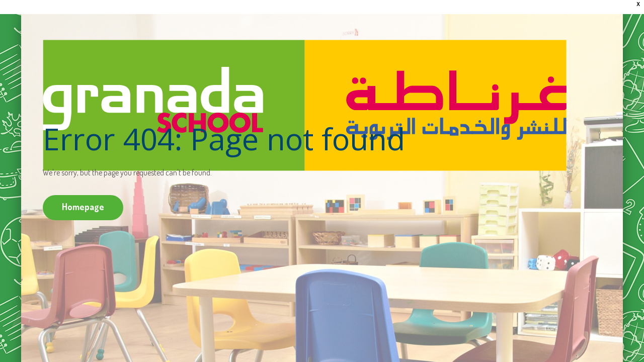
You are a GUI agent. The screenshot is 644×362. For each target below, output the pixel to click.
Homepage (83, 207)
